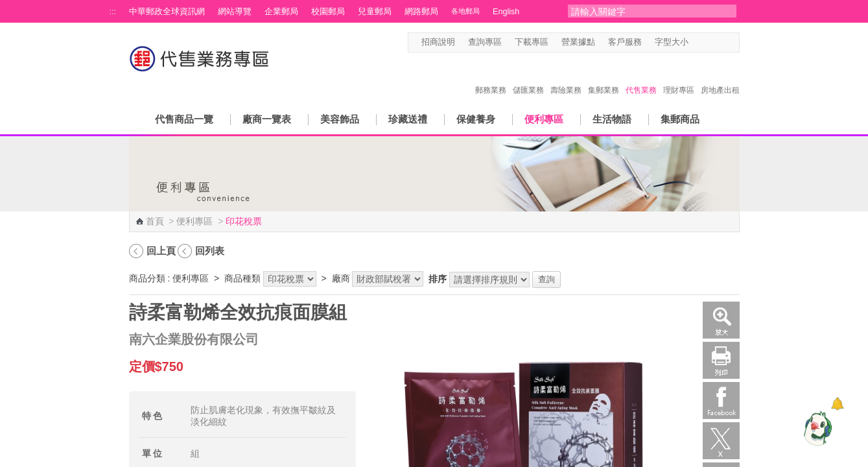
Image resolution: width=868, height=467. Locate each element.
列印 (721, 360)
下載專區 (532, 42)
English (506, 12)
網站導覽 (235, 12)
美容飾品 (340, 119)
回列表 (210, 251)
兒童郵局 (375, 12)
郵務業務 (491, 77)
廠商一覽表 (267, 119)
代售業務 (641, 77)
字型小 (697, 42)
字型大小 (672, 42)
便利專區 (544, 119)
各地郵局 (465, 11)
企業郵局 (281, 12)
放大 (721, 320)
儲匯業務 (528, 77)
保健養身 (476, 119)
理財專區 (679, 77)
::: (113, 12)
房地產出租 (720, 77)
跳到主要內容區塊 (7, 7)
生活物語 (612, 119)
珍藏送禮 (408, 119)
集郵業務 (604, 77)
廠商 (341, 278)
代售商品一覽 (184, 119)
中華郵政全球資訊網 (167, 12)
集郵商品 (680, 119)
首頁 (155, 221)
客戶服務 (625, 42)
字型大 (721, 42)
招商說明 (438, 42)
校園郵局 (328, 12)
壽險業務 (566, 77)
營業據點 (578, 42)
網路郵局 (421, 12)
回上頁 (161, 251)
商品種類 (242, 278)
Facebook (721, 401)
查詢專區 (485, 42)
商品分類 (147, 278)
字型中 (709, 42)
